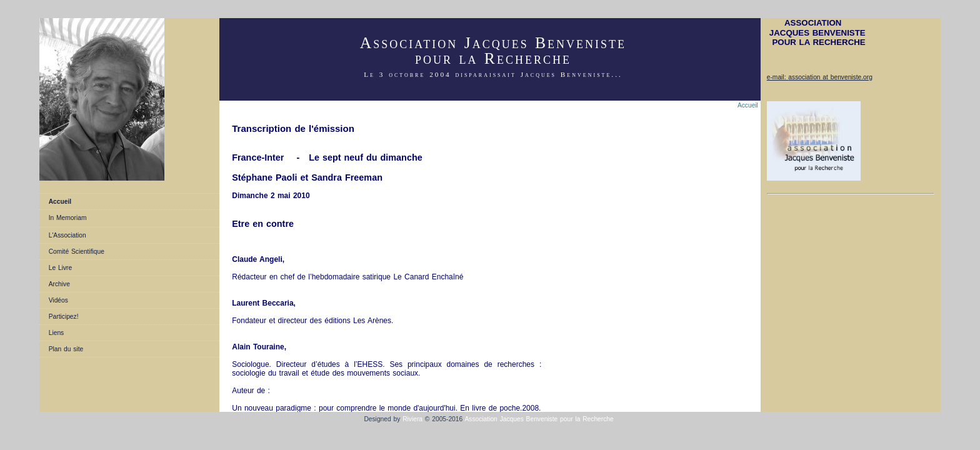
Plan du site (66, 349)
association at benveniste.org (830, 77)
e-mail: (778, 77)
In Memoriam (68, 218)
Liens (56, 333)
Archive (59, 284)
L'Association (67, 235)
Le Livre (60, 268)
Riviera (412, 419)
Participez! (64, 317)
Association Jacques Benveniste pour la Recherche (540, 419)
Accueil (60, 202)
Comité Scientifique (77, 252)
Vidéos (58, 300)
